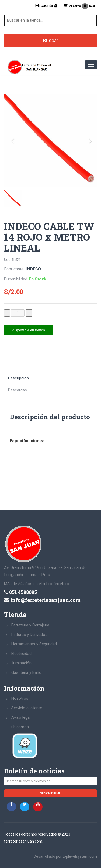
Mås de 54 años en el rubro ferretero (37, 584)
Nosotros (20, 698)
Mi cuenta (46, 6)
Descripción (18, 378)
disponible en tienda (29, 330)
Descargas (18, 390)
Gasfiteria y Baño (26, 672)
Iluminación (21, 663)
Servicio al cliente (27, 708)
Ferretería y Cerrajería (30, 625)
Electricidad (21, 654)
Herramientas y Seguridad (34, 644)
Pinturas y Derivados (29, 635)
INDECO (33, 269)
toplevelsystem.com (80, 856)
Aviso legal (21, 717)
